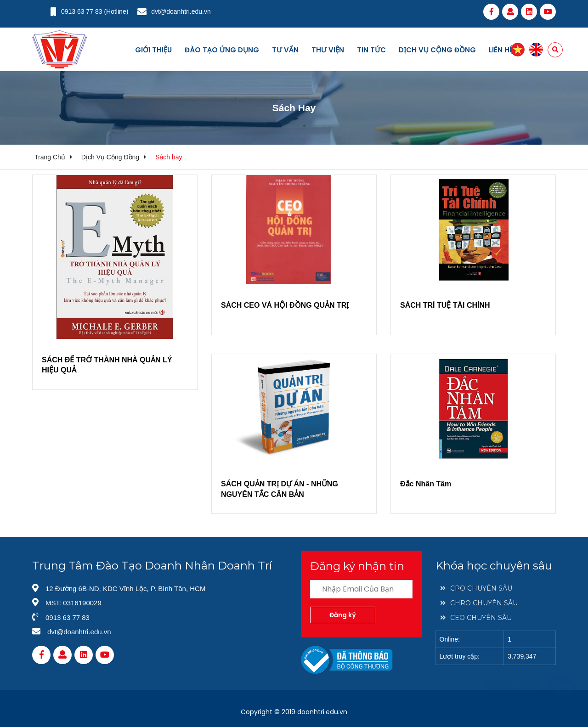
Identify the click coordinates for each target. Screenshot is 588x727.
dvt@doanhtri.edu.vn (181, 11)
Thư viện (328, 50)
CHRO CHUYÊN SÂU (479, 603)
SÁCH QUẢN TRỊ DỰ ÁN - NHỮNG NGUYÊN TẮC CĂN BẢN (280, 489)
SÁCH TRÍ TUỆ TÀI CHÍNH (445, 305)
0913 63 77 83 (82, 11)
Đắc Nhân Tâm (426, 484)
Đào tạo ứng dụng (222, 50)
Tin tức (371, 50)
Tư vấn (285, 50)
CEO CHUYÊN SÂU (476, 618)
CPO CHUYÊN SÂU (476, 588)
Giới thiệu (153, 50)
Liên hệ (501, 50)
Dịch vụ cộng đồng (437, 50)
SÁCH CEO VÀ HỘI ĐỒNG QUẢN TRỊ (285, 305)
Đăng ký (343, 615)
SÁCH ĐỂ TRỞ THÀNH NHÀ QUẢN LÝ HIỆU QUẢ (107, 365)
